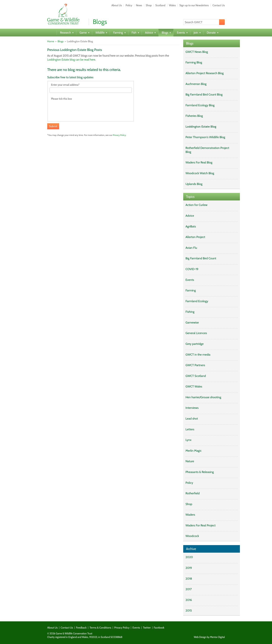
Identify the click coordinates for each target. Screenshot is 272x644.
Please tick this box (61, 99)
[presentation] (78, 109)
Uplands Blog (194, 184)
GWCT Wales (194, 386)
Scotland (160, 5)
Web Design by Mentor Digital (209, 637)
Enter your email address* (65, 85)
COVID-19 (192, 269)
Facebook (159, 628)
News (139, 5)
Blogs (61, 41)
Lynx (188, 440)
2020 (189, 557)
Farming (191, 290)
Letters (190, 429)
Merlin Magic (194, 451)
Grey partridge (195, 344)
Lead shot (192, 419)
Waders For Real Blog (199, 162)
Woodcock (192, 536)
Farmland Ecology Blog (200, 105)
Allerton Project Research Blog (205, 73)
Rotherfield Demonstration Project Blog (207, 150)
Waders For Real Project (201, 525)
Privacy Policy (119, 135)
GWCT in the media (198, 355)
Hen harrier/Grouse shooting (203, 397)
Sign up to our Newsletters (194, 5)
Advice (190, 216)
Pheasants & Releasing (200, 472)
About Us (117, 5)
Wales (172, 5)
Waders (190, 515)
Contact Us (219, 5)
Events (190, 280)
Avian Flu (191, 248)
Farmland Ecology (197, 301)
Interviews (192, 408)
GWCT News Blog (197, 52)
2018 (189, 579)
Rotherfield (193, 493)
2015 (189, 610)
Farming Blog (194, 62)
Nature (190, 461)
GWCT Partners (195, 365)
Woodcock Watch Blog (200, 173)
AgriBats (191, 226)
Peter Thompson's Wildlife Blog (205, 137)
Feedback (81, 628)
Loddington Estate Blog (201, 127)
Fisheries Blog (194, 116)
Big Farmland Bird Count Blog (204, 94)
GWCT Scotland (196, 376)
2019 (189, 568)
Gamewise (192, 322)
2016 (189, 600)
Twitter (147, 628)
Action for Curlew (196, 205)
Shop (149, 5)
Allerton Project (195, 237)
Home (51, 41)
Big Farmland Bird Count (201, 258)
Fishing (190, 312)
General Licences (196, 333)
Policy (129, 5)
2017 (189, 589)
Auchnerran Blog (196, 84)
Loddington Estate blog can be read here (71, 60)
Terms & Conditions (100, 628)
